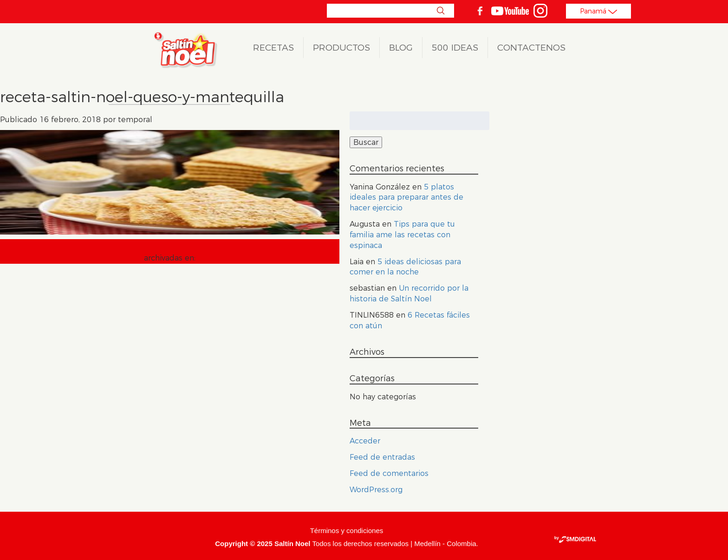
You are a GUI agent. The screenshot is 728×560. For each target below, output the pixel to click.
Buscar (440, 11)
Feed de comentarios (389, 473)
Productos (341, 48)
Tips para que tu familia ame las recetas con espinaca (402, 235)
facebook (480, 11)
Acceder (365, 441)
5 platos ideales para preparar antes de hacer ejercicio (406, 198)
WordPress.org (376, 490)
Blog (401, 48)
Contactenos (531, 48)
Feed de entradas (382, 457)
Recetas (273, 48)
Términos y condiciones (347, 531)
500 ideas (455, 48)
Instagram (540, 11)
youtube (510, 11)
